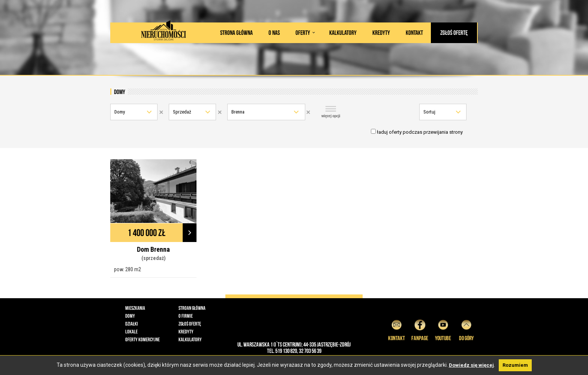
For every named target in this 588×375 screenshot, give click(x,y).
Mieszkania (135, 308)
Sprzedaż (182, 112)
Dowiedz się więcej (471, 365)
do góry (466, 329)
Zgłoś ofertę (454, 33)
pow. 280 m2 (127, 269)
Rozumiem (515, 365)
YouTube (443, 329)
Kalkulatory (343, 33)
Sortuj (429, 112)
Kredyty (381, 33)
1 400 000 (146, 233)
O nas (274, 33)
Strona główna (236, 33)
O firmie (186, 316)
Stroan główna (192, 308)
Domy (120, 112)
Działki (132, 324)
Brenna (238, 112)
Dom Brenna (153, 249)
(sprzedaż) (154, 258)
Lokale (131, 332)
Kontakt (414, 33)
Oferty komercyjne (142, 339)
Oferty (303, 33)
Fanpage (420, 329)
